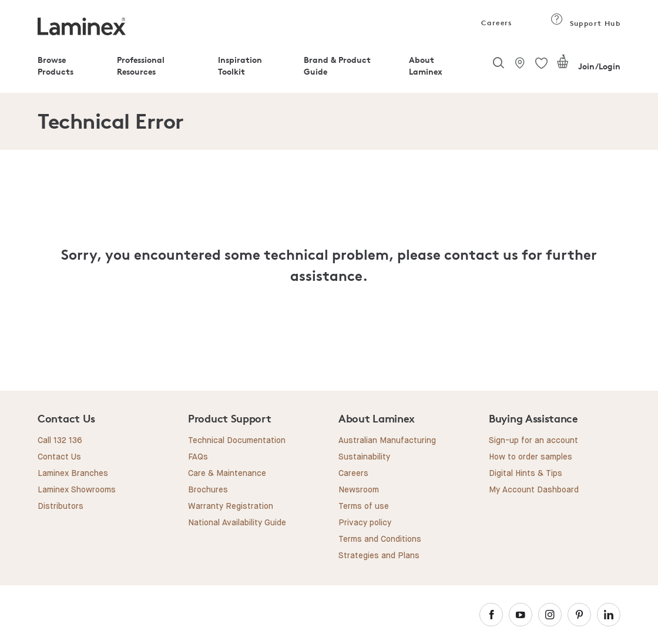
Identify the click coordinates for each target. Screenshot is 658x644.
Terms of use (364, 507)
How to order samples (531, 457)
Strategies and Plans (379, 556)
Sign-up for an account (533, 441)
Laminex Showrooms (77, 490)
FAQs (198, 457)
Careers (496, 23)
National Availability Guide (237, 523)
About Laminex (426, 66)
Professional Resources (141, 66)
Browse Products (56, 66)
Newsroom (359, 490)
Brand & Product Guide (337, 66)
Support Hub (585, 23)
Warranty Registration (231, 507)
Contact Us (59, 457)
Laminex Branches (73, 474)
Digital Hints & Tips (526, 474)
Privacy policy (365, 523)
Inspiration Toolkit (240, 66)
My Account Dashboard (534, 490)
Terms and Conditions (380, 539)
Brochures (208, 490)
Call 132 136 (60, 441)
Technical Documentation (237, 441)
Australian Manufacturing (387, 441)
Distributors (61, 507)
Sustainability (364, 457)
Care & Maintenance (227, 474)
